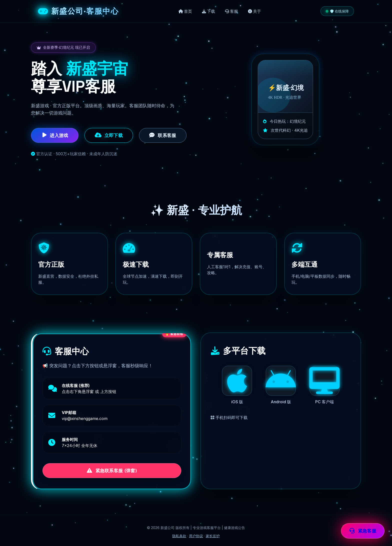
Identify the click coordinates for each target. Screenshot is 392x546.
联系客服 (163, 135)
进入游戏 (55, 135)
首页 (185, 11)
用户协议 (196, 536)
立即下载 (109, 135)
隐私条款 (179, 536)
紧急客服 (363, 531)
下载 (208, 11)
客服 (231, 11)
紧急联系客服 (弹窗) (112, 471)
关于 (254, 11)
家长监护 (213, 536)
